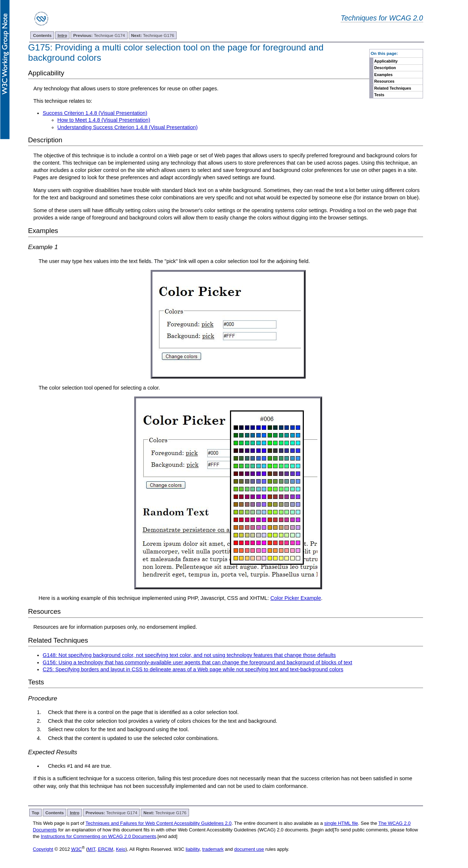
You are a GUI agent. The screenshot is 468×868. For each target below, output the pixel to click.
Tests (379, 95)
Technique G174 (99, 35)
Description (385, 68)
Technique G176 (153, 35)
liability (193, 849)
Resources (384, 81)
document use (249, 849)
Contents (42, 35)
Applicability (386, 61)
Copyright (43, 849)
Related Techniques (393, 88)
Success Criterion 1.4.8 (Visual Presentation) (95, 113)
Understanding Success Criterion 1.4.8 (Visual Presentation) (128, 127)
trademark (213, 849)
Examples (384, 75)
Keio (121, 849)
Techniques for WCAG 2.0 (382, 18)
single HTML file (341, 823)
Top (36, 813)
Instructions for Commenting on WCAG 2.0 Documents (98, 836)
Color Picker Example (296, 598)
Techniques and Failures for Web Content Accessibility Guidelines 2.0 (158, 823)
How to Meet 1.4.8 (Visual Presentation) (104, 120)
